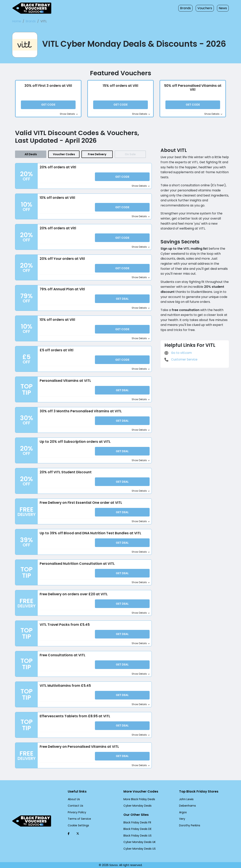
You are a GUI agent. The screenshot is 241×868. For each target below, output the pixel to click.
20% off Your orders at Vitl (61, 261)
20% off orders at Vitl (57, 169)
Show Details (70, 115)
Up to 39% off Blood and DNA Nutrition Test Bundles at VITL (90, 534)
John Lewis (186, 799)
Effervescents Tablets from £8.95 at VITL (73, 717)
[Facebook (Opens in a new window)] (69, 833)
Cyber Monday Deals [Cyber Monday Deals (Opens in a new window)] (136, 805)
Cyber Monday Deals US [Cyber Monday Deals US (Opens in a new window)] (138, 849)
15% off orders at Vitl (121, 86)
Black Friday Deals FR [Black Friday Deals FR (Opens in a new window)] (137, 822)
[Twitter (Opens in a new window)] (78, 833)
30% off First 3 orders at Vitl (48, 86)
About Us (73, 799)
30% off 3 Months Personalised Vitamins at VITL (80, 413)
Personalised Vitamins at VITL (65, 382)
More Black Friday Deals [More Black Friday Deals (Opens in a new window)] (138, 799)
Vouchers (206, 8)
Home (17, 21)
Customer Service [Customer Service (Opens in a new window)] (180, 354)
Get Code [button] (48, 106)
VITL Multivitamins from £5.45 (64, 687)
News (223, 8)
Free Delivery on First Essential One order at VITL (81, 504)
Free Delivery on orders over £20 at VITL (73, 595)
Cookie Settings (77, 825)
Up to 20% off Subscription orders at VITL (74, 443)
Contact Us (75, 805)
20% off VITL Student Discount (65, 473)
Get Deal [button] (122, 301)
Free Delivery (97, 156)
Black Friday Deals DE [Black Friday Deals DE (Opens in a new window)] (137, 829)
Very (182, 819)
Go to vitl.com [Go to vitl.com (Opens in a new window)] (177, 347)
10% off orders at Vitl (57, 200)
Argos (183, 812)
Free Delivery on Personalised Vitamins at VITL (79, 747)
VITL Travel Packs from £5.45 (64, 626)
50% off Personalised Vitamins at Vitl (193, 89)
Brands (188, 8)
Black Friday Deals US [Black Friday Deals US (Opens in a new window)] (137, 836)
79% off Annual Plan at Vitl (62, 291)
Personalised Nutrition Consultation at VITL (76, 565)
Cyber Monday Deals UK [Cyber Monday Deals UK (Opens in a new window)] (138, 842)
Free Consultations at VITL (62, 656)
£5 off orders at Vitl (56, 352)
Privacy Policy (76, 812)
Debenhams (187, 805)
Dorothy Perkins (189, 825)
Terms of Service (78, 819)
